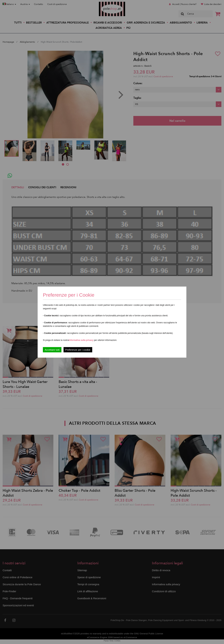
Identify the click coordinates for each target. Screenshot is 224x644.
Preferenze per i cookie (78, 350)
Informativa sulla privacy (81, 340)
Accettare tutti (52, 350)
